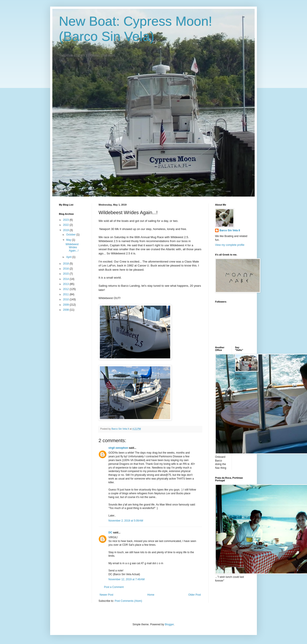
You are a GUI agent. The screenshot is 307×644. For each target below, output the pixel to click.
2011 (66, 294)
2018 (66, 264)
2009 (66, 305)
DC (110, 533)
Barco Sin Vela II (230, 230)
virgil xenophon (118, 448)
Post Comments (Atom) (128, 601)
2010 (66, 299)
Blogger (169, 624)
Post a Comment (114, 587)
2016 (66, 269)
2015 (66, 274)
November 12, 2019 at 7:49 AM (126, 579)
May (69, 240)
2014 (66, 279)
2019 (66, 230)
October (71, 235)
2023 (66, 220)
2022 (66, 225)
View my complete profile (230, 245)
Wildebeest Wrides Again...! (72, 247)
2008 (66, 310)
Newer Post (106, 595)
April (69, 257)
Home (151, 595)
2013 (66, 284)
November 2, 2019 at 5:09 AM (126, 521)
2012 (66, 289)
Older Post (195, 595)
